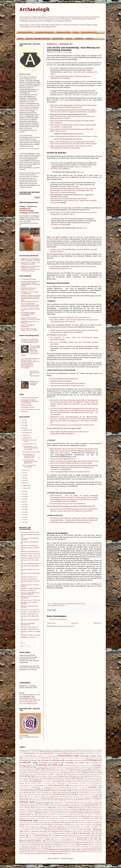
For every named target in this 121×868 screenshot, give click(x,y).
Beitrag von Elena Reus (28, 579)
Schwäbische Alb (62, 826)
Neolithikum (39, 813)
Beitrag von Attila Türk (28, 577)
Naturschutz (98, 811)
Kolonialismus (70, 798)
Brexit (58, 773)
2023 (23, 428)
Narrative (77, 811)
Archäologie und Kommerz (49, 763)
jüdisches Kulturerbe (71, 848)
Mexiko (67, 810)
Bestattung (57, 771)
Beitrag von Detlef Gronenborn (31, 535)
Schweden (41, 826)
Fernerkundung (24, 782)
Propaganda (52, 818)
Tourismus (22, 834)
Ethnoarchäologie (46, 780)
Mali (79, 808)
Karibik (82, 796)
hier (93, 479)
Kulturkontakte (58, 802)
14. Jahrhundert (46, 750)
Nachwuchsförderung (51, 811)
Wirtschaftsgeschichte (68, 839)
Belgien (98, 769)
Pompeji (97, 817)
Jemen (36, 796)
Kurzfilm (32, 804)
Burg (93, 773)
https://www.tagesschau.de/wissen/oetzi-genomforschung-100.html (74, 137)
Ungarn (70, 835)
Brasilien (52, 773)
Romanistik (81, 823)
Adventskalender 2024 (69, 754)
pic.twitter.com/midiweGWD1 (61, 225)
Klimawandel (46, 798)
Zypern (51, 843)
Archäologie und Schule (85, 765)
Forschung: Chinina (77, 782)
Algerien (22, 756)
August (25, 470)
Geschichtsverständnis (58, 604)
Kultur (89, 800)
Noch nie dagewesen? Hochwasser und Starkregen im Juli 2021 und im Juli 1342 (30, 305)
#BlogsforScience (24, 750)
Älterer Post (97, 623)
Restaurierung (37, 823)
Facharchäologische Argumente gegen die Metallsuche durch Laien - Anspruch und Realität (31, 351)
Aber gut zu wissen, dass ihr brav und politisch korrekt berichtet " (72, 511)
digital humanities (82, 845)
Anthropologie (51, 756)
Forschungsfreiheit (25, 785)
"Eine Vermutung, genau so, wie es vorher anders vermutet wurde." (72, 425)
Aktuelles (97, 754)
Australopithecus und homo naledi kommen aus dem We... (30, 448)
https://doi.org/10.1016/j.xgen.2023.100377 (82, 95)
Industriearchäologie (32, 795)
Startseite (20, 38)
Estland (98, 778)
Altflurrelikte (29, 756)
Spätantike (95, 828)
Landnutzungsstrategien (91, 804)
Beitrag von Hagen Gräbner (30, 556)
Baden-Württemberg (43, 769)
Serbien (96, 826)
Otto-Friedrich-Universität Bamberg (76, 815)
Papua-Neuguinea (54, 817)
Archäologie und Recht (70, 765)
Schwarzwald (32, 826)
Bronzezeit (65, 773)
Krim (46, 800)
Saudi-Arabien (81, 824)
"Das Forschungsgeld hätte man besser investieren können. (70, 472)
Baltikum (63, 769)
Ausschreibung (85, 767)
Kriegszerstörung (37, 800)
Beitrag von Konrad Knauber (30, 560)
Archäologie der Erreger (28, 279)
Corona (38, 774)
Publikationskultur (73, 818)
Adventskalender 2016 (32, 754)
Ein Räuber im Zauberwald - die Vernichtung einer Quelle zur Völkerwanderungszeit (30, 341)
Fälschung (75, 787)
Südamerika (35, 832)
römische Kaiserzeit (78, 852)
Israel (97, 794)
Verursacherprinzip (48, 837)
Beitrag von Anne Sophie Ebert (31, 573)
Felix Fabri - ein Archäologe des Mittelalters (30, 293)
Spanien (67, 828)
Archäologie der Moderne (25, 32)
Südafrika (26, 832)
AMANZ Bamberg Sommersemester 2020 (67, 752)
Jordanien (43, 796)
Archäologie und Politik (63, 32)
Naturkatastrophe (88, 811)
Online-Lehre (61, 815)
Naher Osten (62, 811)
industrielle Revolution (57, 848)
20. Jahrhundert (97, 750)
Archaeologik (35, 9)
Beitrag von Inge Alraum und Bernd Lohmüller (30, 594)
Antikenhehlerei (65, 756)
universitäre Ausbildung (41, 854)
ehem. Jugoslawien (96, 845)
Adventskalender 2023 (50, 754)
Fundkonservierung (63, 787)
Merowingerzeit (49, 810)
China (21, 774)
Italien (21, 796)
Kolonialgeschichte (58, 798)
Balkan (57, 769)
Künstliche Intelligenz (43, 804)
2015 (23, 509)
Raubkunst (42, 821)
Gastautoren (90, 38)
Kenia (88, 796)
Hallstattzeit (46, 793)
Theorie (85, 832)
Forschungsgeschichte (56, 785)
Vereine (30, 837)
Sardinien (73, 824)
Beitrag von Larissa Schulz (29, 610)
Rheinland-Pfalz (70, 823)
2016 (23, 507)
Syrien (81, 830)
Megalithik (40, 810)
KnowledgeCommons (28, 407)
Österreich (65, 854)
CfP (98, 773)
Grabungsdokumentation (85, 791)
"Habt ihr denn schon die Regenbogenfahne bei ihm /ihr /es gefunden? (74, 509)
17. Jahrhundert (66, 750)
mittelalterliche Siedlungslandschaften (62, 850)
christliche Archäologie (69, 845)
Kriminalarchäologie (57, 800)
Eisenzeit (58, 778)
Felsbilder (97, 780)
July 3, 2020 (80, 172)
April (24, 480)
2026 (23, 420)
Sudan (69, 830)
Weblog (48, 839)
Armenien (64, 767)
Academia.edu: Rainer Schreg (30, 409)
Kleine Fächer (36, 798)
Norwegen (41, 815)
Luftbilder (50, 808)
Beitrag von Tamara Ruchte (30, 635)
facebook (80, 134)
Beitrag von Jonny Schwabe (30, 600)
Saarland (31, 824)
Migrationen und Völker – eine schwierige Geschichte (30, 263)
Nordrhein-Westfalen (77, 813)
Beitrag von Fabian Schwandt (30, 581)
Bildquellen (73, 771)
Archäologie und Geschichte (74, 760)
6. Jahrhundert (34, 752)
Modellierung (23, 811)
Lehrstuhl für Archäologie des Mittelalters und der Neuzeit (30, 107)
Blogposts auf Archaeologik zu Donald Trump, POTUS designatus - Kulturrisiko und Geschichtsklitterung (31, 269)
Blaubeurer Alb (83, 771)
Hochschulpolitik (85, 793)
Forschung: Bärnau (46, 782)
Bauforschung (82, 769)
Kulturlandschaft (71, 802)
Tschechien (41, 834)
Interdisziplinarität (46, 795)
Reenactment (64, 821)
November (26, 433)
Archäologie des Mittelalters (51, 760)
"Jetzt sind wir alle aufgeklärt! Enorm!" (63, 459)
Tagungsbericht (56, 832)
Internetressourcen (60, 794)
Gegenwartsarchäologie (26, 789)
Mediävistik (32, 810)
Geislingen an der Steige (42, 789)
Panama (43, 817)
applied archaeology (62, 843)
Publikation (62, 818)
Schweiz (50, 826)
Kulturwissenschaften (86, 802)
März (24, 483)
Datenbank (74, 774)
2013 (23, 515)
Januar (25, 488)
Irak (73, 794)
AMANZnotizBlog (26, 405)
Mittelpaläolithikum (95, 810)
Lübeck (65, 808)
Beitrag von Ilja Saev (27, 591)
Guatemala (38, 793)
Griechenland (98, 791)
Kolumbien (79, 798)
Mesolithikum (60, 810)
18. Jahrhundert (76, 750)
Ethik (21, 780)
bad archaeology (34, 845)
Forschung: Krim (89, 782)
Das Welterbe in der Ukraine (31, 452)
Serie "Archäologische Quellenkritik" (28, 326)
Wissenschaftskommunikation (56, 606)
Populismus (23, 818)
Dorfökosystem (97, 776)
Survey (75, 830)
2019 (23, 499)
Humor (94, 793)
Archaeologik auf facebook (30, 398)
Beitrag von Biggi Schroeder (30, 558)
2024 (23, 425)
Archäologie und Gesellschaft (44, 32)
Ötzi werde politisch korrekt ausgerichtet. (64, 379)
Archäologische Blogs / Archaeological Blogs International (28, 314)
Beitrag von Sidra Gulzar (29, 627)
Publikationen (79, 38)
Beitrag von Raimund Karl (29, 552)
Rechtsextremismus (53, 821)
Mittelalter (83, 809)
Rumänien (89, 823)
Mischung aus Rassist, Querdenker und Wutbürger (67, 347)
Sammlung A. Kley (61, 824)
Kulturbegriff (96, 800)
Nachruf (40, 811)
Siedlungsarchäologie (25, 828)
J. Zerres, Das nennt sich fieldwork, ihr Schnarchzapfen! (31, 319)
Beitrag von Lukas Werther (29, 612)
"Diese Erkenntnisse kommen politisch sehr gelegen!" (68, 383)
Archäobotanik (33, 758)
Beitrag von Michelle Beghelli (30, 566)
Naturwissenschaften (27, 813)
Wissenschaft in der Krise (89, 32)
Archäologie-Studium (43, 767)
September (26, 438)
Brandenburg (45, 773)
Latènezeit (53, 806)
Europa (55, 780)
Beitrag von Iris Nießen (28, 546)
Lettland (98, 806)
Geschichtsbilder (85, 789)
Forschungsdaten (95, 784)
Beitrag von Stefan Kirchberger (31, 632)
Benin (26, 771)
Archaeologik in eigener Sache (90, 756)
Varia (24, 837)
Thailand (78, 832)
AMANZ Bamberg (45, 752)
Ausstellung (95, 767)
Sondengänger (42, 828)
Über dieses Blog (58, 38)
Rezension (56, 823)
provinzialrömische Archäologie (33, 852)
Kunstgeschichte (24, 804)
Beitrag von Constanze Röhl (30, 542)
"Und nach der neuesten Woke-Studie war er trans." (67, 386)
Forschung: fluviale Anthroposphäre (55, 784)
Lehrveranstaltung (64, 806)
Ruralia (97, 823)
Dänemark (24, 778)
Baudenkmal (71, 769)
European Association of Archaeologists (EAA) (72, 780)
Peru (76, 817)
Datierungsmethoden (85, 774)
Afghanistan (83, 754)
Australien (22, 769)
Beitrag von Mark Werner (29, 614)
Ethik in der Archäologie (31, 780)
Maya (90, 808)
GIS (83, 787)
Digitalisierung (63, 776)
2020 (23, 497)
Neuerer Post (51, 623)
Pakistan (90, 815)
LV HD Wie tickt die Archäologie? (61, 804)
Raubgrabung (26, 820)
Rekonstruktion (74, 821)
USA (97, 833)
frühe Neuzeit (95, 846)
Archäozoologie (55, 767)
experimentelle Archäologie (80, 846)
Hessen (55, 793)
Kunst (97, 802)
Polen (91, 817)
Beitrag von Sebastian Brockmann (28, 624)
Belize (21, 771)
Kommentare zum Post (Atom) (64, 626)
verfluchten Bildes (53, 239)
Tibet (99, 832)
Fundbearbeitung (49, 787)
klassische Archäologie (84, 848)
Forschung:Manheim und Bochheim (78, 784)
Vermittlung (37, 837)
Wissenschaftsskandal (68, 841)
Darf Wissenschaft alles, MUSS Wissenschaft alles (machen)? (71, 522)
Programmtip (41, 818)
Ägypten (55, 854)
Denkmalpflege (25, 776)
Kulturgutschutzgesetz (43, 802)
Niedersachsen (64, 813)
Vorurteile (68, 604)
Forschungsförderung (39, 785)
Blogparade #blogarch (96, 771)
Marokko (84, 808)
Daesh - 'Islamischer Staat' (59, 774)
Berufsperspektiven (47, 771)
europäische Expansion (62, 846)
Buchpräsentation (76, 773)
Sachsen (37, 824)
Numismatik (51, 815)
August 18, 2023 (82, 228)
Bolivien (37, 773)
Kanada (75, 796)
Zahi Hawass (31, 843)
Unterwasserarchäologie (94, 835)
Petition (83, 817)
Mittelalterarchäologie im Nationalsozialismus (29, 289)
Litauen (35, 808)
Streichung (39, 830)
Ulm (30, 836)
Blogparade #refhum (27, 773)
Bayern (90, 769)
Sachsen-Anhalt (47, 824)
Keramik (95, 796)
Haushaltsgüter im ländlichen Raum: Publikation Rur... (29, 456)
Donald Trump (76, 776)
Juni (24, 475)
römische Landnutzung (94, 852)
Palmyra (97, 815)
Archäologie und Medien (75, 763)
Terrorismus (68, 832)
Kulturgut (76, 32)
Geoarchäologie (67, 789)
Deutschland (53, 776)
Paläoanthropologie (25, 817)
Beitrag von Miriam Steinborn (30, 548)
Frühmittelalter (36, 787)
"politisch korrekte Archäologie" (61, 381)
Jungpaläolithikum (54, 796)
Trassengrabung (32, 834)
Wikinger (57, 839)
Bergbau (32, 771)
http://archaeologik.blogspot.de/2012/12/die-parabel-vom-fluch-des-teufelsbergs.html (30, 702)
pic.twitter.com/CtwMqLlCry (60, 169)
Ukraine (22, 835)
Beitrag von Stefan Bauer (29, 629)
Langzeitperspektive (44, 806)
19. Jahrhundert (87, 750)
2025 (23, 423)
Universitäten (80, 835)
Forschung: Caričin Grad (61, 782)
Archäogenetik (43, 758)
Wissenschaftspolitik (52, 841)
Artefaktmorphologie (74, 767)
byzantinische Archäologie (51, 845)
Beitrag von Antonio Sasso (29, 554)
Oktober (26, 435)
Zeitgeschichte (43, 843)
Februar (25, 486)
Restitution (47, 823)
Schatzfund (89, 824)
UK (61, 834)
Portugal (32, 818)
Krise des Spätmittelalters (76, 800)
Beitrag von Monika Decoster (30, 570)
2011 (23, 520)
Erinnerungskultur (89, 778)
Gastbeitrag (92, 787)
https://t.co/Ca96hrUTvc (83, 167)
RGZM (34, 95)
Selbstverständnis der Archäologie (80, 826)
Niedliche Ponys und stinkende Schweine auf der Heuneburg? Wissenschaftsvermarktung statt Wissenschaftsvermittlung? (31, 299)
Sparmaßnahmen (86, 828)
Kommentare (26, 646)
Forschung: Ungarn (37, 784)
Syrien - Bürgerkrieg (94, 830)
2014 (23, 512)
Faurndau (90, 780)
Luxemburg (59, 808)
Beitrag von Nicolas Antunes (30, 620)
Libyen (28, 808)
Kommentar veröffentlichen (58, 619)
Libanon (22, 808)
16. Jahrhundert (56, 750)
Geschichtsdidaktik (97, 789)
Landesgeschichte (76, 804)
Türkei (55, 834)
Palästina (35, 817)
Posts (23, 643)
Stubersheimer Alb (50, 830)
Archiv (25, 758)
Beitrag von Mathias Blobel (30, 564)
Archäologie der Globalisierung (75, 758)
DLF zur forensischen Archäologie (29, 466)
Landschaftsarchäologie (27, 806)
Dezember (26, 430)
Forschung (69, 38)
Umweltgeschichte (58, 835)
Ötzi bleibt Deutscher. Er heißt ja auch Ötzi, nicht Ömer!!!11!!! (70, 318)
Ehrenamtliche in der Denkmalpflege (40, 778)
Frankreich (95, 785)
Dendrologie (97, 774)
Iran (80, 794)
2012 (23, 517)
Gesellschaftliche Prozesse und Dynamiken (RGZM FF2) (57, 791)
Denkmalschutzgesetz (41, 776)
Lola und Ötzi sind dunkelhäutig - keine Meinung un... (30, 462)
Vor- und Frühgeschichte (62, 837)
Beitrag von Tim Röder (28, 637)
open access (98, 850)
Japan (29, 796)
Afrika (91, 754)
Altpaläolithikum (41, 756)
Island (91, 795)
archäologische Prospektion (80, 843)
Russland (22, 824)
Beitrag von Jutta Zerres (29, 533)
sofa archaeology (25, 854)
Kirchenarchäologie (25, 798)
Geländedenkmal (57, 789)
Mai (24, 478)
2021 (23, 494)
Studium (62, 830)
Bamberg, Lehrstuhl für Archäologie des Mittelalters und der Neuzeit (30, 401)
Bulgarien (86, 773)
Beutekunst (65, 771)
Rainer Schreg (26, 74)
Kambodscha (66, 796)
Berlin (38, 771)
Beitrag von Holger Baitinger (30, 589)
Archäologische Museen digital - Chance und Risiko (29, 330)
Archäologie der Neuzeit (28, 760)
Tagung (45, 832)
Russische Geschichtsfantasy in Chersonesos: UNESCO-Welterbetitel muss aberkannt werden (30, 284)
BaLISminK (24, 412)
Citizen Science (29, 774)
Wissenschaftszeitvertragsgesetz (85, 841)
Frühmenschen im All (29, 444)
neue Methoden (85, 850)
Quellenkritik (86, 818)
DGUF (46, 774)
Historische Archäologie (69, 793)
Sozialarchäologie (56, 828)
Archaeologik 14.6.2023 (80, 273)
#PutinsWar (35, 750)
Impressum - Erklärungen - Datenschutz (38, 38)
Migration (74, 810)
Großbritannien (27, 793)
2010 (23, 522)
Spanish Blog (75, 828)
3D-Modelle (25, 752)
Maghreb (72, 808)
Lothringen (42, 808)
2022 (23, 491)
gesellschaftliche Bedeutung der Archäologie (34, 848)
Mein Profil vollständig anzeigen (29, 149)
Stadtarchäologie (29, 830)
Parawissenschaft (66, 817)
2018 (23, 502)
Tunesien (49, 834)
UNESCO (68, 834)
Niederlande (54, 813)
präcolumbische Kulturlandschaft (57, 852)
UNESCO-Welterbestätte (82, 833)
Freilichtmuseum (24, 787)
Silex (33, 828)
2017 (23, 504)
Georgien (76, 789)
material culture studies (38, 850)
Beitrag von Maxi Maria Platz (30, 616)
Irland (86, 795)
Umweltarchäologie (41, 835)
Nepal (48, 813)
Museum (32, 811)
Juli (24, 473)
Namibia (70, 811)
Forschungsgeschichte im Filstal (79, 785)
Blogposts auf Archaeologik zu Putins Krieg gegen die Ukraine (31, 260)
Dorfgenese (87, 776)
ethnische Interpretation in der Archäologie (37, 846)
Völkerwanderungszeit (83, 837)
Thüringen (92, 832)
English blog (75, 778)
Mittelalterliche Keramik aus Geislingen (34, 383)
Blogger (71, 859)
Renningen (28, 823)
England (66, 778)
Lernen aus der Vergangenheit (83, 806)
